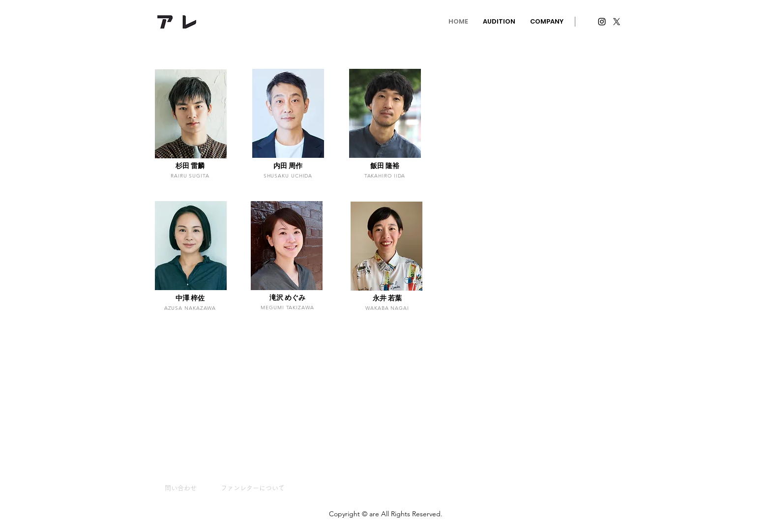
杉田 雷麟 (190, 166)
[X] (617, 22)
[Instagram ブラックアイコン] (602, 22)
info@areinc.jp (250, 20)
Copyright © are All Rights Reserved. (386, 514)
